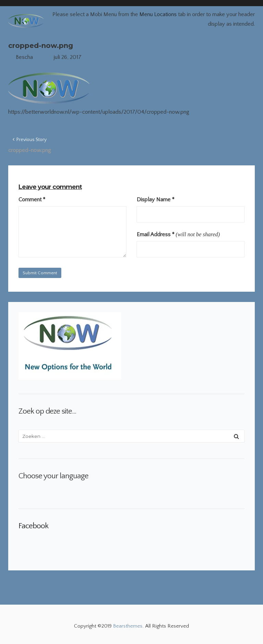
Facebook (33, 526)
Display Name (155, 200)
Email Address (155, 235)
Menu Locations (158, 14)
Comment (32, 200)
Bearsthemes (128, 626)
